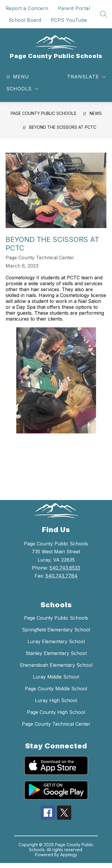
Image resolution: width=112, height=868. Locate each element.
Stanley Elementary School (56, 653)
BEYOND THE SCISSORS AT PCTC (63, 127)
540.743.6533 (65, 568)
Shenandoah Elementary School (56, 665)
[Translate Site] (86, 77)
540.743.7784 (61, 576)
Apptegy (69, 855)
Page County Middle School (56, 689)
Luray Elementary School (56, 641)
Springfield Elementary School (56, 630)
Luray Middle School (56, 677)
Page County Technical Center (56, 724)
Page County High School (56, 712)
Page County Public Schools (43, 113)
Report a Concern (27, 8)
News (96, 113)
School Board (25, 20)
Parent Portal (74, 8)
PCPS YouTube (69, 20)
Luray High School (56, 700)
